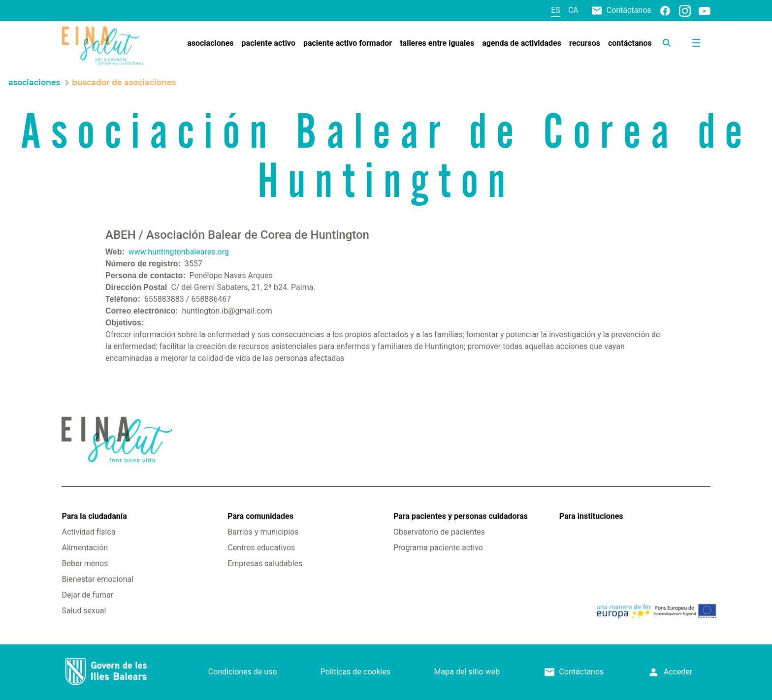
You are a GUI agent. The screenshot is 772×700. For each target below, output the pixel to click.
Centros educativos (261, 548)
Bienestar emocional (97, 579)
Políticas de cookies (355, 672)
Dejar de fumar (87, 595)
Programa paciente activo (438, 548)
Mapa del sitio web (467, 672)
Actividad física (88, 532)
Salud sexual (84, 611)
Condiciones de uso (243, 672)
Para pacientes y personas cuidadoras (461, 516)
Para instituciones (591, 516)
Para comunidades (260, 516)
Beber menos (85, 563)
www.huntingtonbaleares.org (179, 252)
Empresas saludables (265, 563)
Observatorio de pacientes (439, 532)
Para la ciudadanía (94, 516)
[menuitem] (210, 43)
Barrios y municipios (263, 532)
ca (573, 10)
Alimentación (85, 548)
